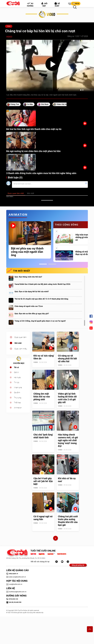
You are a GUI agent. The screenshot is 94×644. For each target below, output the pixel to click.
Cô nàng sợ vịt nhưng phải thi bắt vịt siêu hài (67, 359)
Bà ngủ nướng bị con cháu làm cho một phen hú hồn (33, 151)
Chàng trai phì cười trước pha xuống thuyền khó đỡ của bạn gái (68, 521)
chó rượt (45, 104)
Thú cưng (18, 398)
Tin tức (17, 382)
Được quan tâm (20, 337)
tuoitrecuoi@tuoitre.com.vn (16, 592)
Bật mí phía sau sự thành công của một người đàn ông (27, 252)
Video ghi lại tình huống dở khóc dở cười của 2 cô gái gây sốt (67, 398)
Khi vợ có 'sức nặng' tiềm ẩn (44, 357)
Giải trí (16, 372)
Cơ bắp (30, 104)
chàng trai (15, 104)
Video (9, 26)
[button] (69, 4)
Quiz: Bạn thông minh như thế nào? (28, 277)
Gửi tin (76, 3)
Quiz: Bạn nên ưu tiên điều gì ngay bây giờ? (32, 314)
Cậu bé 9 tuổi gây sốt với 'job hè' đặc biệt (43, 481)
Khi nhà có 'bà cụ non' (67, 480)
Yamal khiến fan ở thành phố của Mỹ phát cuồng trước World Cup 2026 (42, 284)
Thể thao (17, 403)
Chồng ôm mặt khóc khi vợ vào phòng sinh (42, 397)
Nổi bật (44, 4)
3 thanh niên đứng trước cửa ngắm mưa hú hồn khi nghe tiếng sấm (41, 173)
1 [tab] (43, 264)
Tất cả (16, 367)
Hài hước (17, 377)
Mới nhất (18, 343)
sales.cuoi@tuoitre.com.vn (16, 577)
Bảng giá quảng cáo (78, 565)
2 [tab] (52, 264)
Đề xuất (57, 5)
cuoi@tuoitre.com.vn (14, 584)
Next (90, 241)
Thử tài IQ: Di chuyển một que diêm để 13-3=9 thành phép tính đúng (41, 299)
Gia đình (17, 393)
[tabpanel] (30, 240)
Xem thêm (10, 197)
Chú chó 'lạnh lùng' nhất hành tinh (43, 436)
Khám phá (18, 388)
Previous (6, 241)
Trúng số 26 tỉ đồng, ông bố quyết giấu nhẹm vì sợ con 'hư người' (40, 321)
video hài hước (63, 104)
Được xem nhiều (21, 349)
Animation (18, 408)
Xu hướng (30, 5)
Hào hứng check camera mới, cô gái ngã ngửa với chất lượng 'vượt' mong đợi (68, 440)
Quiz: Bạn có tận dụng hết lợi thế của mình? (32, 292)
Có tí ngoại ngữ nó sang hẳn (43, 518)
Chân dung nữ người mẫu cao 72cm (29, 306)
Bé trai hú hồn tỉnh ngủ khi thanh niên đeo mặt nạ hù (34, 129)
